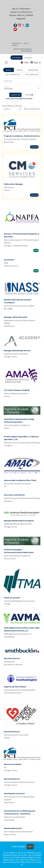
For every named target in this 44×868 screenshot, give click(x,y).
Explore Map (33, 70)
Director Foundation (13, 764)
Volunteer (25, 9)
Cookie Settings (18, 847)
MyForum (27, 12)
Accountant (9, 260)
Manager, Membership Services (17, 350)
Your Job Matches (13, 74)
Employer (28, 58)
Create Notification (32, 109)
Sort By (6, 109)
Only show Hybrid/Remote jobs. (19, 98)
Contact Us (15, 12)
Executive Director (12, 658)
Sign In (36, 62)
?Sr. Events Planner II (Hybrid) (17, 390)
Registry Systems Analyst (15, 687)
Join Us (15, 9)
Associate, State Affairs (14, 495)
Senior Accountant (12, 598)
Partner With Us (17, 15)
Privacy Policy (17, 43)
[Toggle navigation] (6, 62)
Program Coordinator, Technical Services (22, 136)
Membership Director (13, 828)
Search (9, 70)
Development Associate (14, 793)
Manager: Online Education (16, 317)
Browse (20, 70)
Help (25, 62)
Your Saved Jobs (32, 74)
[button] (29, 95)
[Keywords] (22, 81)
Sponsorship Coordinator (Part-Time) (20, 480)
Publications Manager (13, 184)
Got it (30, 847)
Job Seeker (16, 58)
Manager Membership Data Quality (19, 521)
